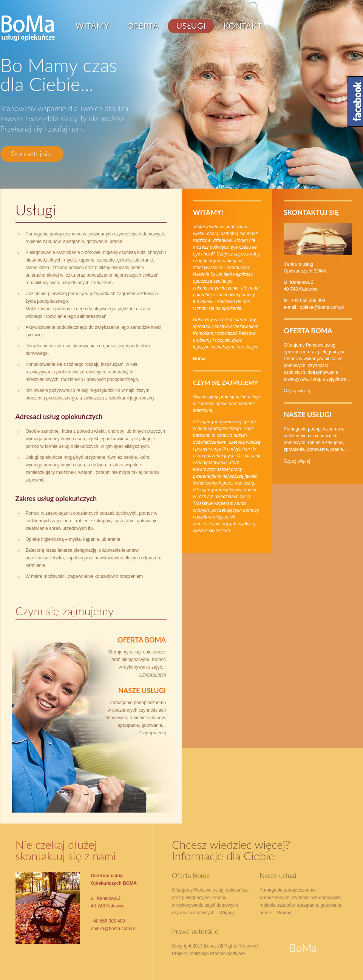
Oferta (143, 26)
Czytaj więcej (153, 675)
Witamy (92, 26)
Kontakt (243, 26)
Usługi (191, 26)
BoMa (28, 28)
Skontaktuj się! (32, 153)
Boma (199, 359)
